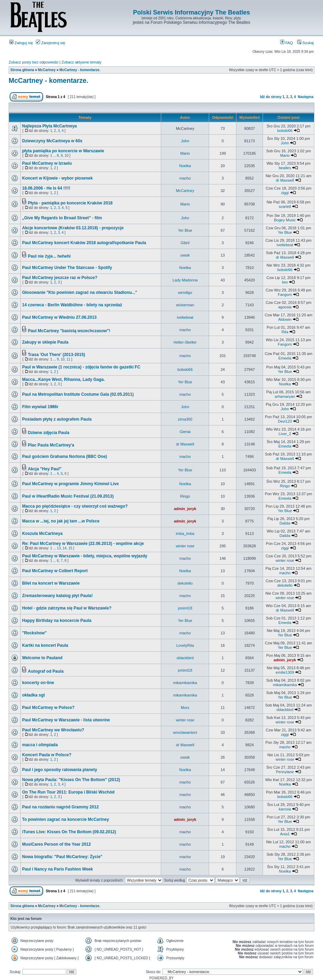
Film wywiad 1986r (40, 407)
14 (65, 548)
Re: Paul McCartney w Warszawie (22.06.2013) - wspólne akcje (83, 544)
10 (66, 156)
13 (59, 548)
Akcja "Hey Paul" (45, 469)
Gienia (185, 432)
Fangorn (285, 295)
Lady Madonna (185, 280)
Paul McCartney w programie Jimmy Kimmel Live (70, 484)
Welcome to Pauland (42, 658)
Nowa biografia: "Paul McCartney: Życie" (62, 857)
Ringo (285, 486)
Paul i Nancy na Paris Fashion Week (57, 869)
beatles (285, 168)
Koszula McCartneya (42, 534)
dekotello (185, 583)
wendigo (185, 292)
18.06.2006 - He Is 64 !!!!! (46, 188)
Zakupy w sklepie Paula (45, 342)
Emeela (285, 358)
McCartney (47, 70)
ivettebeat (285, 245)
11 (68, 359)
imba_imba (185, 534)
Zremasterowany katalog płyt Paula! (57, 596)
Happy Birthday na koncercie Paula (57, 621)
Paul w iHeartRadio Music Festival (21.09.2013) (68, 496)
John (185, 141)
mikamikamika (185, 683)
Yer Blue (185, 230)
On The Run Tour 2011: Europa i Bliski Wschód (68, 792)
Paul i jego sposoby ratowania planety (60, 770)
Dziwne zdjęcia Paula (49, 433)
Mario (185, 153)
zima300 (185, 419)
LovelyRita (185, 645)
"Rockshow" (34, 633)
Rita (285, 332)
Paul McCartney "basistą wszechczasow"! (69, 331)
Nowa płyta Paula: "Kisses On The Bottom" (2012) (71, 780)
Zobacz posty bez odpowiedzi (33, 62)
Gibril (185, 243)
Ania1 (285, 834)
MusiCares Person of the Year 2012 (56, 844)
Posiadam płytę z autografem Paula (57, 419)
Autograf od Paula (46, 671)
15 (70, 548)
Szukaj (305, 43)
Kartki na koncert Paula (45, 645)
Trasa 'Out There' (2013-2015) (57, 355)
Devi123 (285, 421)
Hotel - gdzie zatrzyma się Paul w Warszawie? (67, 608)
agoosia (285, 307)
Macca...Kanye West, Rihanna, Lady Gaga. (63, 379)
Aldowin (285, 319)
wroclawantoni (185, 732)
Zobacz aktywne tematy (81, 62)
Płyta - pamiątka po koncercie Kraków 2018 (70, 203)
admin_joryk (185, 509)
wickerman (185, 305)
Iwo (285, 282)
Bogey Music (285, 220)
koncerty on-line (38, 683)
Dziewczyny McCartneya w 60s (52, 141)
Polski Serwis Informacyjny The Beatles (191, 12)
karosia (285, 809)
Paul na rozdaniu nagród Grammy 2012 (60, 807)
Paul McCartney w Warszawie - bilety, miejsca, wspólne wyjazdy (85, 556)
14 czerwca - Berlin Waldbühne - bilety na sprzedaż (72, 305)
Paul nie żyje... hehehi (49, 256)
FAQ (287, 43)
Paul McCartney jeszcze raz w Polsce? (60, 278)
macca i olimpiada (40, 745)
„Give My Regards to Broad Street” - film (62, 218)
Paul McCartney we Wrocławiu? (53, 730)
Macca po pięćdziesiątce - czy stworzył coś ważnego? (75, 506)
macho (185, 178)
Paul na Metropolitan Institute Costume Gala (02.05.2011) (78, 394)
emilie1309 (285, 672)
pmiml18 (185, 608)
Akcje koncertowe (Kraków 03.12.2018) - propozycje (73, 228)
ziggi (285, 193)
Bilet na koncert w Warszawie (51, 583)
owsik (185, 255)
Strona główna (22, 70)
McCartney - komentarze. (80, 70)
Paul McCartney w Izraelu (47, 163)
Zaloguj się (21, 43)
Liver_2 (285, 434)
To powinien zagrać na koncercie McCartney (66, 819)
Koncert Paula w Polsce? (47, 755)
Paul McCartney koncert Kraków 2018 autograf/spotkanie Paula (84, 243)
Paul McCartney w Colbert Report (55, 571)
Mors (185, 708)
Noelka (185, 166)
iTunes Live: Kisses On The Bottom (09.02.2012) (69, 832)
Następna (306, 97)
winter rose (185, 546)
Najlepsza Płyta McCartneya (50, 126)
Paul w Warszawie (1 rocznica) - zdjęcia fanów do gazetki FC (81, 367)
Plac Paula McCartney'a (51, 445)
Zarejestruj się (50, 43)
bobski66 (285, 131)
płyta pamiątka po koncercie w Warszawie (63, 151)
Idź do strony (271, 97)
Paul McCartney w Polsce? (48, 708)
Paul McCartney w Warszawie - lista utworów (66, 720)
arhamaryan (285, 396)
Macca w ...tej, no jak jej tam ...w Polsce (61, 521)
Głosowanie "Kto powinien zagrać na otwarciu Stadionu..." (80, 292)
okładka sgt (33, 695)
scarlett (285, 206)
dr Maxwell (285, 180)
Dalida (285, 523)
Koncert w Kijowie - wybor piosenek (57, 178)
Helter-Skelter (185, 342)
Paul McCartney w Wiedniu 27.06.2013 (59, 317)
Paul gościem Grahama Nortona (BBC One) (65, 457)
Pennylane (285, 772)
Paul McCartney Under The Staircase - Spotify (67, 268)
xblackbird (185, 658)
